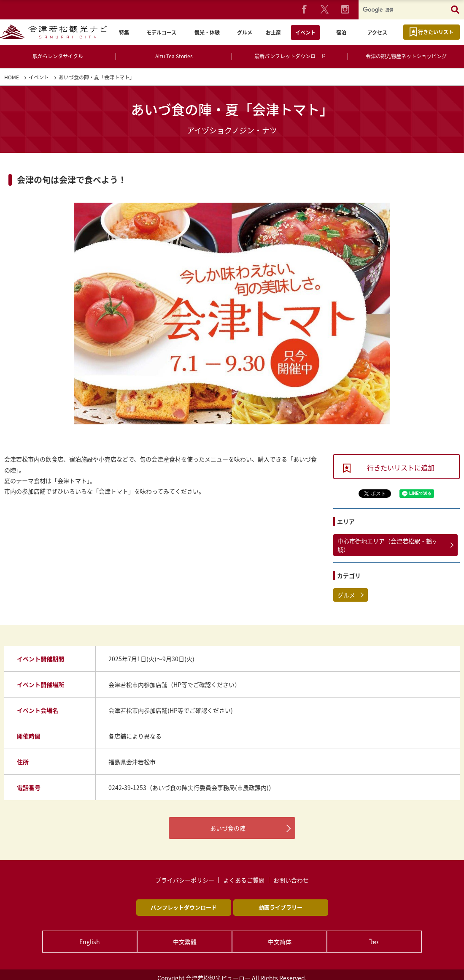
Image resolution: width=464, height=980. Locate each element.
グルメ (346, 595)
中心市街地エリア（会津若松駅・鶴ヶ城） (388, 545)
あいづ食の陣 (228, 828)
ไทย (375, 942)
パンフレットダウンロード (184, 907)
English (90, 942)
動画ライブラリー (281, 907)
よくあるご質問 (244, 880)
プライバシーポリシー (185, 880)
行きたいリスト (436, 32)
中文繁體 (185, 942)
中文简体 (280, 942)
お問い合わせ (291, 880)
